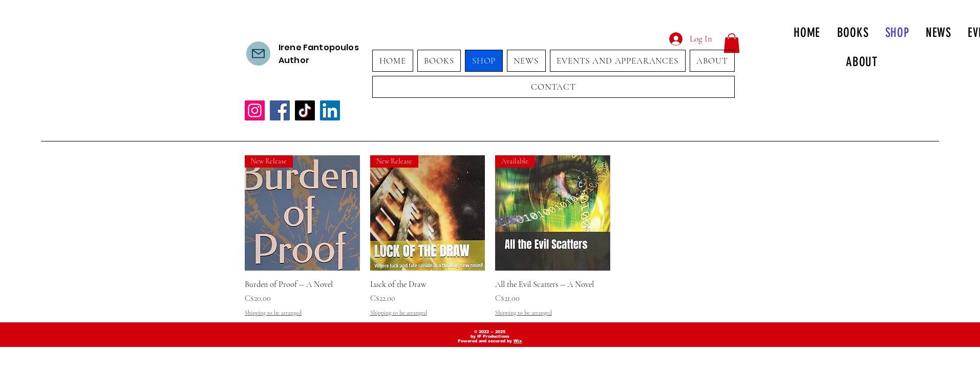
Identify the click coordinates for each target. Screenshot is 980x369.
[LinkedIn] (330, 110)
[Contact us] (258, 54)
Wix (518, 341)
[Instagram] (255, 110)
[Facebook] (280, 110)
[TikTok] (305, 110)
